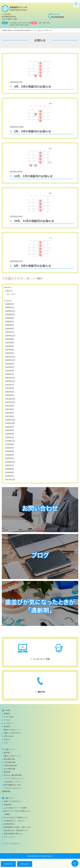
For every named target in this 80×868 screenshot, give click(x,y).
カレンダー (11, 294)
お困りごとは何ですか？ (13, 733)
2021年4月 (10, 413)
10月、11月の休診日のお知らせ (34, 221)
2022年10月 (10, 381)
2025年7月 (10, 322)
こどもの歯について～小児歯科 (15, 808)
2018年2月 (10, 476)
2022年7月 (10, 385)
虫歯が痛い (8, 804)
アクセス (7, 720)
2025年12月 (10, 311)
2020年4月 (10, 434)
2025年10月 (10, 315)
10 (28, 278)
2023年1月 (10, 374)
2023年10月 (10, 360)
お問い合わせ (25, 864)
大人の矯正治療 (9, 769)
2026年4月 (10, 304)
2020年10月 (10, 423)
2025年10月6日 (16, 217)
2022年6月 (10, 388)
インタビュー (9, 723)
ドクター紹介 (9, 717)
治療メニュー (10, 749)
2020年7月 (10, 427)
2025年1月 (10, 332)
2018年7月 (10, 465)
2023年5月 (10, 367)
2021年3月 (10, 416)
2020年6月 (10, 430)
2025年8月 (10, 318)
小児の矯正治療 (9, 762)
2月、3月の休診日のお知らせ (32, 131)
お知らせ (9, 291)
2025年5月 (10, 325)
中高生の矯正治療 (10, 765)
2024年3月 (10, 350)
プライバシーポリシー (12, 844)
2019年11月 (10, 441)
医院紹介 (7, 714)
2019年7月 (10, 448)
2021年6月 (10, 409)
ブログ (6, 743)
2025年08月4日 (16, 261)
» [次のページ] (35, 278)
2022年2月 (10, 395)
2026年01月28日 (17, 127)
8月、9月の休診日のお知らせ (32, 266)
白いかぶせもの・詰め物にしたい (16, 817)
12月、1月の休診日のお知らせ (33, 176)
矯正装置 (7, 772)
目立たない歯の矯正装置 (13, 778)
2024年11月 (10, 336)
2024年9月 (10, 339)
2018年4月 (10, 469)
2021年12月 (10, 399)
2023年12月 (10, 357)
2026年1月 (10, 308)
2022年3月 (10, 392)
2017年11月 (10, 480)
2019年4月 (10, 458)
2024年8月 (10, 343)
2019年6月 (10, 451)
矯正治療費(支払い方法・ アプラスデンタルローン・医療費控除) (12, 788)
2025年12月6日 (16, 172)
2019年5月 (10, 455)
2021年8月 (10, 406)
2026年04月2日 (16, 82)
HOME (8, 710)
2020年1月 (10, 437)
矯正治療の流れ (9, 759)
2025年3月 (10, 329)
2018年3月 (10, 473)
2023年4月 (10, 371)
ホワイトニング (9, 837)
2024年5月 (10, 346)
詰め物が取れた (9, 824)
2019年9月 (10, 444)
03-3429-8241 (58, 17)
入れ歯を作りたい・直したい (14, 821)
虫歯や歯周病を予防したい (14, 834)
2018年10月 (10, 462)
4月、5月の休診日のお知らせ (32, 87)
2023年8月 (10, 364)
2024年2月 (10, 353)
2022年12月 (10, 378)
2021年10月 (10, 402)
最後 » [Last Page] (40, 278)
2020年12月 (10, 420)
